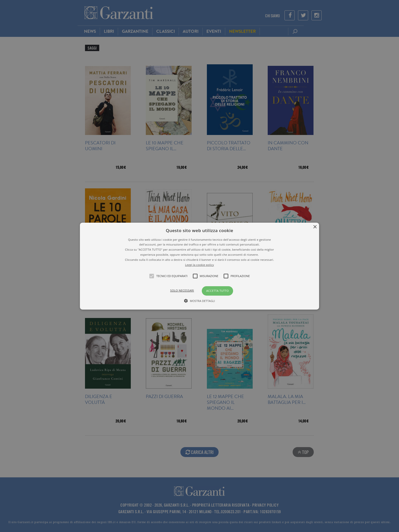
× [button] (315, 227)
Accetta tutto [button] (217, 291)
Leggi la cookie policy (199, 264)
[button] (200, 266)
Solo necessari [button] (182, 290)
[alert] (199, 266)
